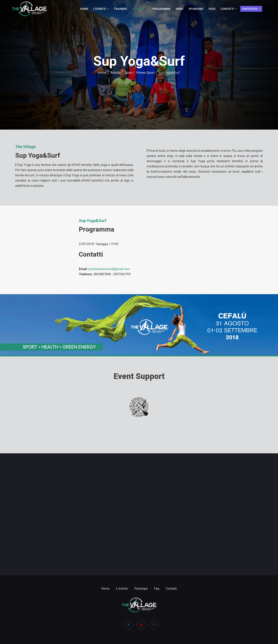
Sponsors (196, 9)
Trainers (120, 9)
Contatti (227, 9)
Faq (157, 589)
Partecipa (250, 9)
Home (84, 9)
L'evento (99, 9)
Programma (161, 9)
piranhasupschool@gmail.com (109, 269)
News (180, 9)
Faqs (212, 9)
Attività (138, 9)
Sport (128, 73)
